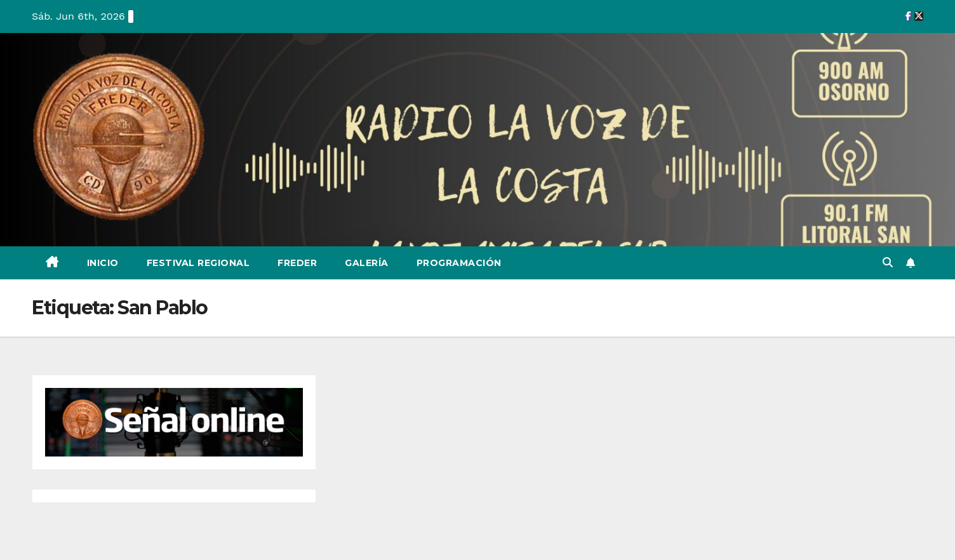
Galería (367, 263)
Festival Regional (198, 263)
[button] (888, 263)
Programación (459, 263)
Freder (297, 263)
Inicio (103, 263)
